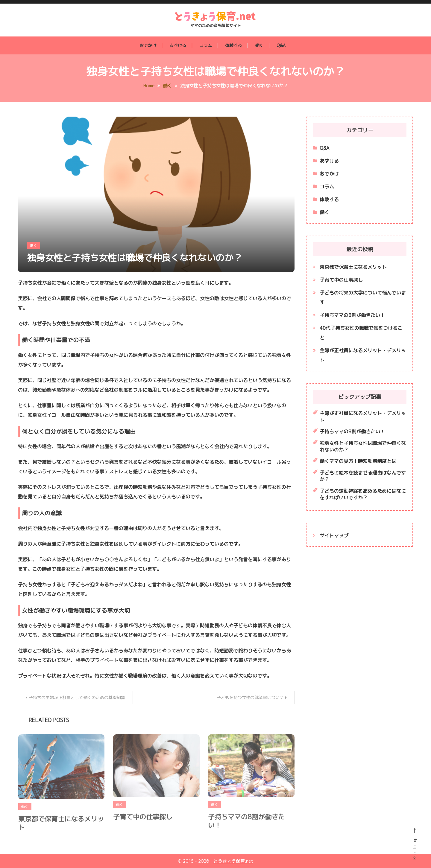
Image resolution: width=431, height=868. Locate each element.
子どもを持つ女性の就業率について (250, 697)
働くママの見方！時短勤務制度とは (358, 461)
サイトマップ (334, 536)
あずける (178, 45)
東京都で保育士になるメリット (61, 829)
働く (259, 45)
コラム (206, 45)
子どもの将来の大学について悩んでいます (363, 298)
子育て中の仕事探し (143, 823)
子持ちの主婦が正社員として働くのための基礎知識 (77, 697)
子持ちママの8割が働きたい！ (246, 827)
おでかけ (148, 45)
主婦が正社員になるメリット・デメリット (363, 355)
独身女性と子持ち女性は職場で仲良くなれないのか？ (135, 258)
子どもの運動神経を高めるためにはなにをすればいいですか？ (363, 494)
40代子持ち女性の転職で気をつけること (361, 333)
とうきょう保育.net (233, 861)
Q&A (281, 45)
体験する (233, 45)
